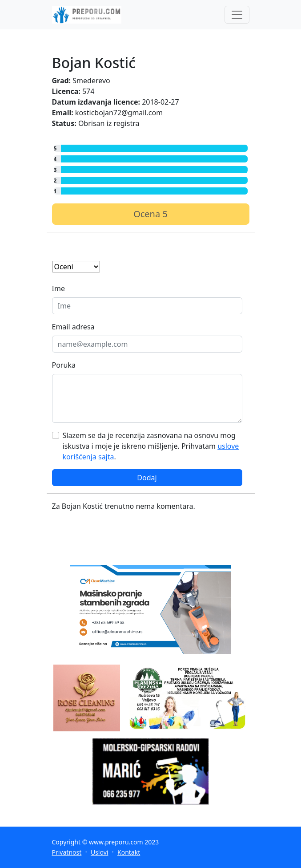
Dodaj (147, 478)
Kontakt (129, 852)
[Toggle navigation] (237, 15)
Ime (58, 288)
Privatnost (67, 852)
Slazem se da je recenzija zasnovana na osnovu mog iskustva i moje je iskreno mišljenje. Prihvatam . (151, 446)
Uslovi (99, 852)
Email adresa (73, 327)
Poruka (64, 365)
